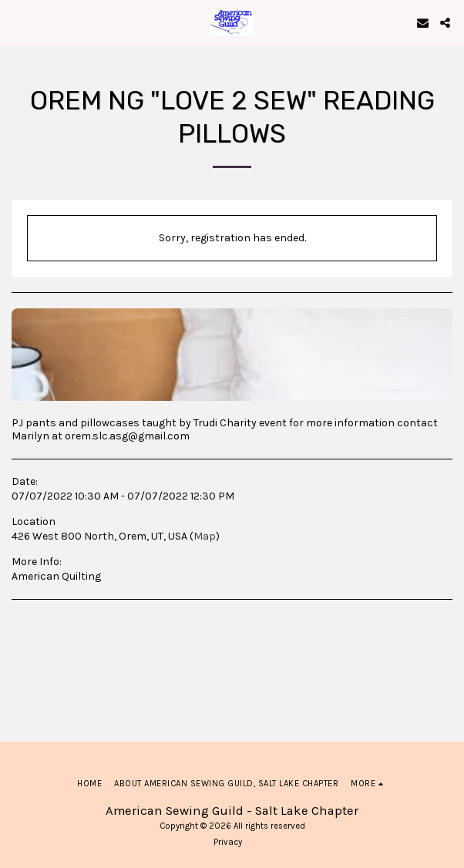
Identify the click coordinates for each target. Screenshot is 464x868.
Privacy (228, 842)
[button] (17, 22)
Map (205, 536)
